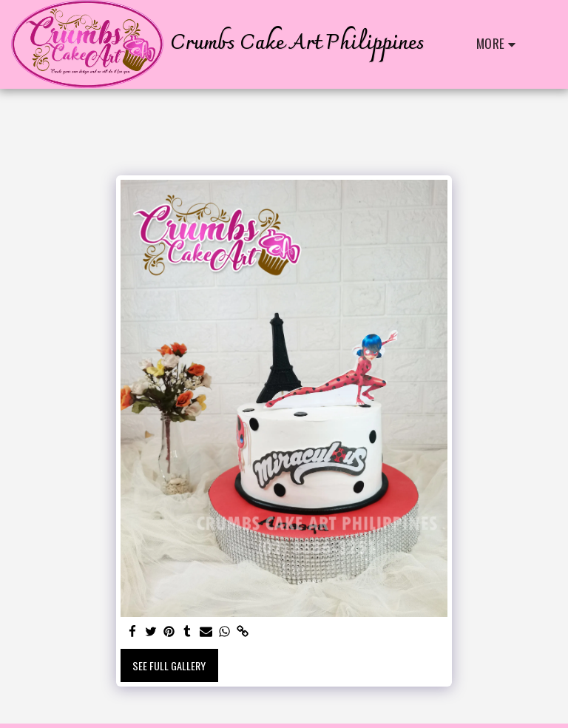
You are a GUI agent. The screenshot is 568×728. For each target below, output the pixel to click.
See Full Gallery (169, 665)
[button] (545, 44)
